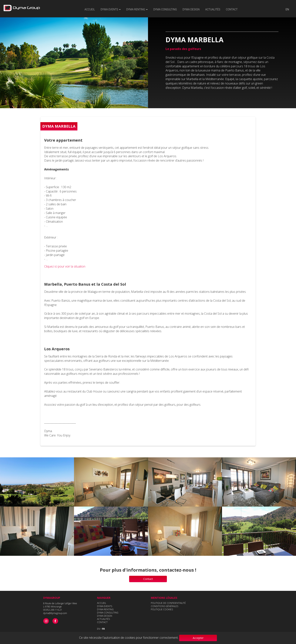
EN (287, 9)
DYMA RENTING (105, 609)
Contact (232, 9)
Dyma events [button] (111, 9)
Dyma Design (191, 9)
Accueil (90, 9)
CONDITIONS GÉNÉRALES (165, 606)
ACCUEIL (102, 603)
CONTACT (102, 622)
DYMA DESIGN (105, 616)
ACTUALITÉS (103, 619)
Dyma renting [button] (137, 9)
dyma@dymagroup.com (55, 613)
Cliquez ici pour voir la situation (65, 266)
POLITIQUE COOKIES (162, 609)
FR (103, 629)
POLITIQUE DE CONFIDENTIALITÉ (168, 603)
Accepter (198, 638)
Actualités (213, 9)
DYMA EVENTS (105, 606)
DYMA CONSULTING (165, 9)
